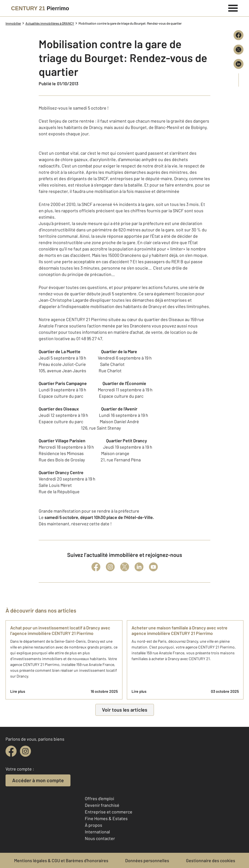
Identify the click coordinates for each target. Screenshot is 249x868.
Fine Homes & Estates (106, 818)
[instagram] (25, 751)
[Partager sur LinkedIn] (238, 64)
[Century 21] (40, 8)
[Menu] (233, 7)
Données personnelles (147, 860)
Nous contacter (100, 838)
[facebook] (11, 751)
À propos (94, 825)
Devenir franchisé (102, 805)
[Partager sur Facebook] (238, 35)
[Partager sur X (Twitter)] (238, 50)
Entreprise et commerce (109, 812)
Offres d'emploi (99, 798)
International (97, 832)
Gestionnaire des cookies (211, 860)
